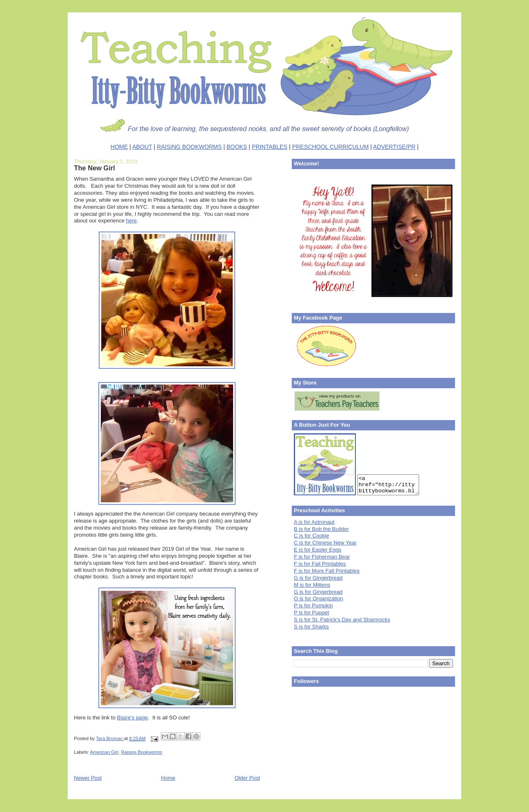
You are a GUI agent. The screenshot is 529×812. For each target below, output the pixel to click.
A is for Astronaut (314, 522)
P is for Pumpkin (313, 605)
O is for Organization (318, 598)
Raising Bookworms (142, 752)
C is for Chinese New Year (325, 543)
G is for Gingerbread (318, 578)
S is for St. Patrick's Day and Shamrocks (342, 620)
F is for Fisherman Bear (322, 557)
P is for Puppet (311, 613)
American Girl (104, 752)
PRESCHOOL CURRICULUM (330, 147)
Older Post (247, 778)
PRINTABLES (269, 147)
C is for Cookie (311, 536)
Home (168, 778)
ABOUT (142, 147)
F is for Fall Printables (320, 564)
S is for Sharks (311, 627)
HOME (119, 147)
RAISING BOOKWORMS (189, 147)
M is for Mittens (312, 585)
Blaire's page (132, 718)
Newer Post (88, 778)
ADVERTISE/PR (394, 147)
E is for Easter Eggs (318, 550)
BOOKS (237, 147)
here (131, 221)
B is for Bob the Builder (321, 529)
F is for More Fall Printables (327, 571)
